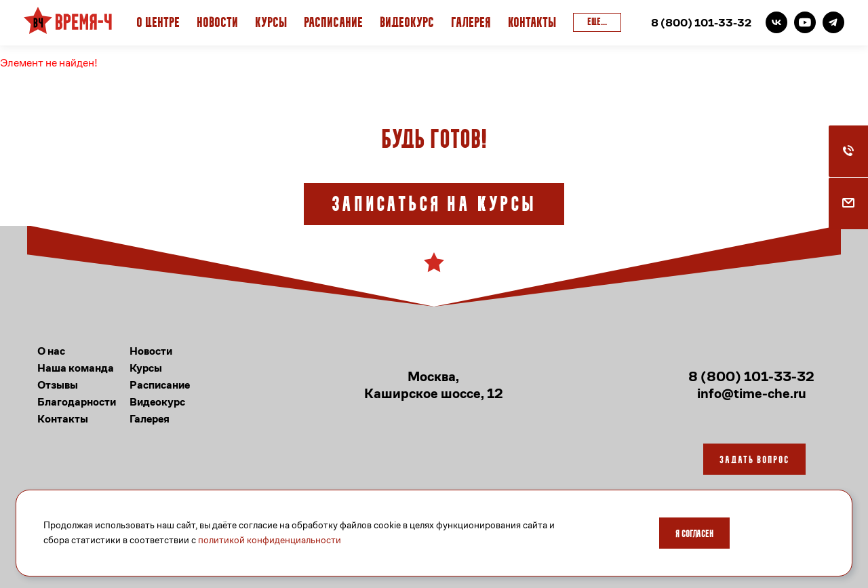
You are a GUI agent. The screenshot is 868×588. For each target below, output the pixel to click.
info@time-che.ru (752, 394)
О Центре (158, 23)
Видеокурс (407, 23)
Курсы (271, 23)
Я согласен (694, 534)
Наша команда (76, 368)
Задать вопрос (754, 460)
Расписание (333, 23)
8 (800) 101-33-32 (701, 23)
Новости (217, 23)
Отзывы (58, 385)
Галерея (471, 23)
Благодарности (77, 402)
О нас (51, 351)
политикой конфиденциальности (270, 540)
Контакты (532, 23)
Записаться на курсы (434, 205)
